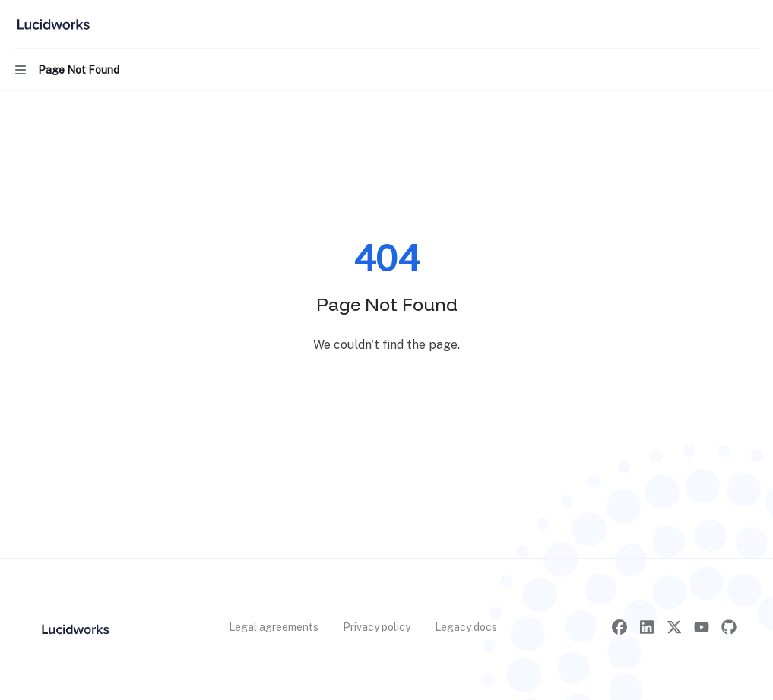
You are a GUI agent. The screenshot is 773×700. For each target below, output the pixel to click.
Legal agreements (274, 627)
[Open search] (724, 24)
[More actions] (753, 24)
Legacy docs (466, 627)
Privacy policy (377, 627)
